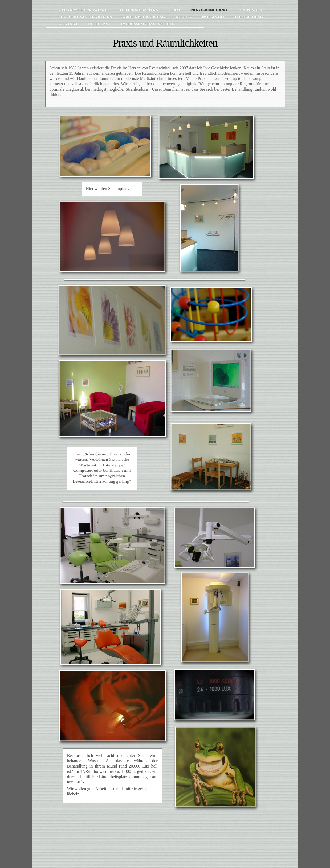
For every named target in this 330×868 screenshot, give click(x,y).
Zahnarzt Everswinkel (85, 10)
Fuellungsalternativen (86, 17)
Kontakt (69, 24)
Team (175, 10)
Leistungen (250, 10)
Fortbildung (249, 17)
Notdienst (100, 24)
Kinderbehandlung (144, 17)
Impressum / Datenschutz (148, 24)
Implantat (214, 17)
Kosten (184, 17)
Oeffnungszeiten (140, 10)
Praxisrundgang (209, 10)
